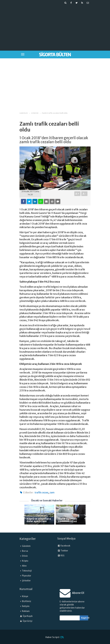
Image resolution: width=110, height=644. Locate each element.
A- (84, 194)
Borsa (25, 551)
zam (52, 493)
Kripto (25, 561)
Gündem (26, 546)
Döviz (25, 556)
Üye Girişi (26, 621)
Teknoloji (27, 571)
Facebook (64, 546)
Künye (25, 596)
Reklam (26, 611)
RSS (61, 556)
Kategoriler (28, 539)
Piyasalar (27, 576)
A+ (77, 194)
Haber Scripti (52, 637)
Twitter (63, 551)
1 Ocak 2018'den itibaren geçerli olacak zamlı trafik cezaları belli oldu (54, 140)
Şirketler (26, 581)
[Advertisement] (64, 27)
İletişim (26, 606)
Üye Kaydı (26, 616)
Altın (24, 566)
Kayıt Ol (85, 618)
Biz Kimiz (26, 601)
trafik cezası (41, 493)
